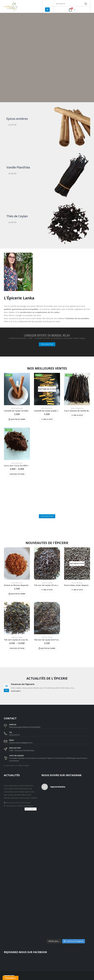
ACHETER (12, 125)
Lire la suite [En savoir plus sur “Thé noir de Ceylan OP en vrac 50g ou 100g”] (48, 590)
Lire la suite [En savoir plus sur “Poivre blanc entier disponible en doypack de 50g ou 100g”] (78, 590)
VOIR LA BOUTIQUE (47, 344)
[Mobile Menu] (47, 10)
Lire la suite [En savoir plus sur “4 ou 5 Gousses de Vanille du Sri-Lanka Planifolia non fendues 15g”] (78, 415)
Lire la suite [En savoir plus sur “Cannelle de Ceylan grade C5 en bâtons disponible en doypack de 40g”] (48, 419)
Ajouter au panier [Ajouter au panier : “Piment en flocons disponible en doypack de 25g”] (18, 594)
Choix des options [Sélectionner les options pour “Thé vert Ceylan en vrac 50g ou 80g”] (17, 648)
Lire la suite (16, 691)
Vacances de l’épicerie (23, 684)
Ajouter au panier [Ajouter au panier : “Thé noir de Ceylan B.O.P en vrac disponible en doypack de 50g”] (48, 648)
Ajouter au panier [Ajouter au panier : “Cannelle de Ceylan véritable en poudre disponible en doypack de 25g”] (18, 419)
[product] (47, 389)
